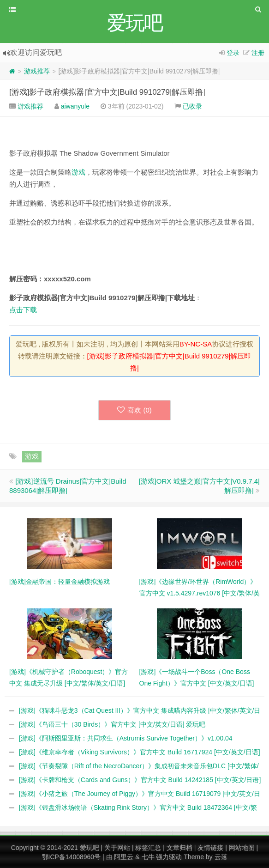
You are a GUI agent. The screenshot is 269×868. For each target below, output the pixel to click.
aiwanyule (75, 106)
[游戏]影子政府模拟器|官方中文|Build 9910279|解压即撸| (107, 92)
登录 (233, 53)
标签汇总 (148, 848)
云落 (221, 857)
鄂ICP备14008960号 (72, 857)
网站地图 (242, 848)
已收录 (192, 106)
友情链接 (210, 848)
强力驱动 (169, 857)
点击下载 (23, 310)
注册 (258, 53)
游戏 (78, 172)
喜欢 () (134, 410)
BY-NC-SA (196, 344)
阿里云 (124, 857)
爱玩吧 (90, 848)
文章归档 (179, 848)
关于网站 (117, 848)
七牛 (148, 857)
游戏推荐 (37, 71)
